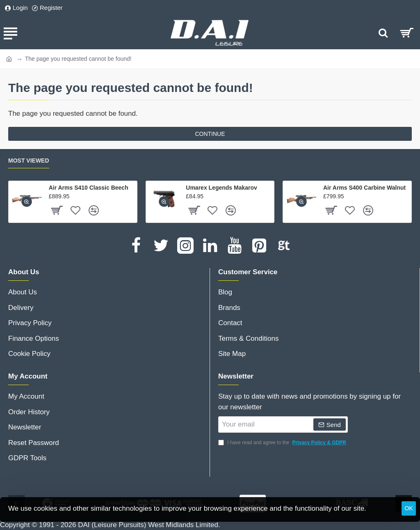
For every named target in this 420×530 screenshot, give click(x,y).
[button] (27, 202)
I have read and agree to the (283, 443)
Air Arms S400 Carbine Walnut (364, 188)
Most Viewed (29, 161)
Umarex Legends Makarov (221, 188)
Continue (210, 134)
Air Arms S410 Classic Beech (89, 188)
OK (409, 508)
